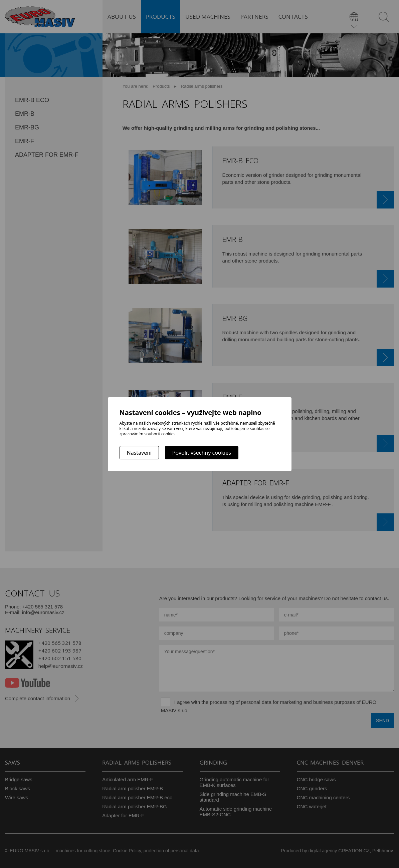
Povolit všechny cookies (202, 453)
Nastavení (139, 453)
